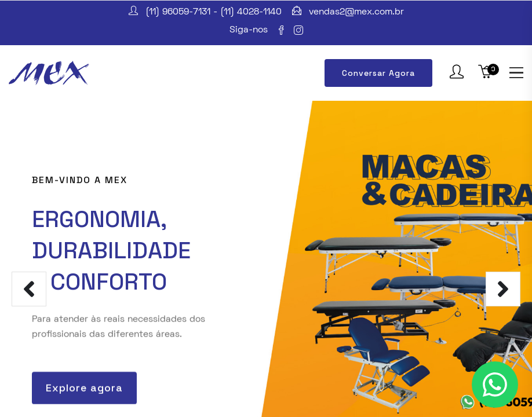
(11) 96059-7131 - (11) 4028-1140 (214, 12)
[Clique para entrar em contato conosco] (495, 385)
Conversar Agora (378, 73)
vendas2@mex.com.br (356, 12)
